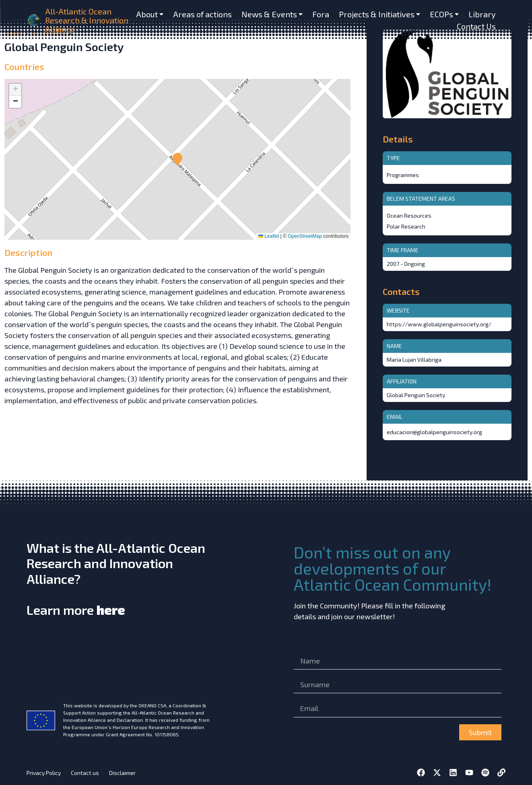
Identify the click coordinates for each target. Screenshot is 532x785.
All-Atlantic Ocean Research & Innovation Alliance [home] (87, 20)
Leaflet (269, 236)
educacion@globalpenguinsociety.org (434, 432)
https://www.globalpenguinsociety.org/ (439, 324)
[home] (34, 20)
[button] (177, 159)
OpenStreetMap (305, 236)
